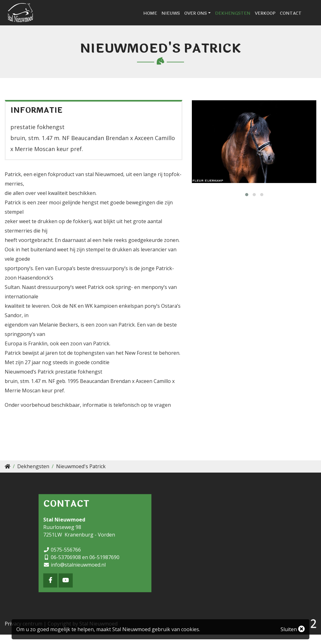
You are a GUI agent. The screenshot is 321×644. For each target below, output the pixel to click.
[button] (247, 204)
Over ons (208, 18)
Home (163, 18)
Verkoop (278, 18)
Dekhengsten (245, 18)
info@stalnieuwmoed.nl (78, 574)
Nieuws (183, 18)
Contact (303, 18)
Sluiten (293, 629)
